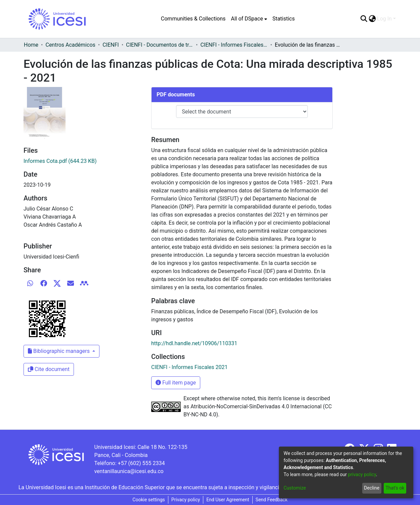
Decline (372, 488)
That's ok (395, 488)
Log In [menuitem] (384, 19)
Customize (295, 488)
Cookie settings (149, 500)
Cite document (49, 369)
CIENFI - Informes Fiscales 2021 (234, 45)
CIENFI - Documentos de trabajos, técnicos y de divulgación (160, 45)
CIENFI (111, 45)
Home (31, 45)
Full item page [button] (176, 383)
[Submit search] (364, 19)
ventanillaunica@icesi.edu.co (129, 471)
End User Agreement (228, 500)
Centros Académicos (70, 45)
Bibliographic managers (59, 351)
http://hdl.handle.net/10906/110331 (194, 343)
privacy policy (362, 474)
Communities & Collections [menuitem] (193, 19)
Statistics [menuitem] (284, 19)
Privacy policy (186, 500)
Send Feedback (272, 500)
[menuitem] (249, 19)
